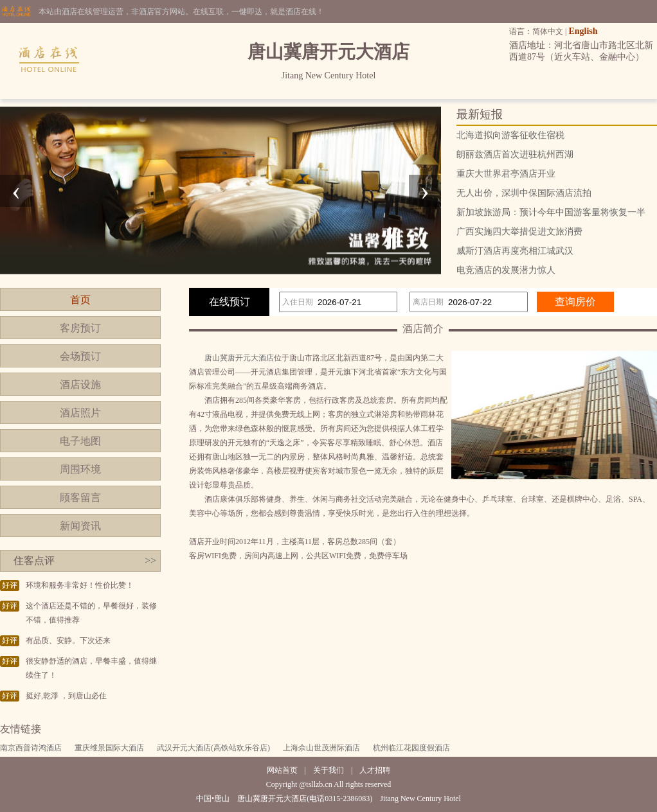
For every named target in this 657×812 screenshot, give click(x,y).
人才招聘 (375, 770)
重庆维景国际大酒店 (109, 748)
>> (150, 560)
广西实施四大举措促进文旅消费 (519, 232)
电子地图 (80, 441)
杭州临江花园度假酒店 (411, 748)
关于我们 (328, 770)
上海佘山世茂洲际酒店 (321, 748)
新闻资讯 (80, 526)
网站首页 (282, 770)
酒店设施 (80, 384)
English (583, 31)
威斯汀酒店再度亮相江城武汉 (515, 251)
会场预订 (80, 356)
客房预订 (80, 328)
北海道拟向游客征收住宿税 (510, 135)
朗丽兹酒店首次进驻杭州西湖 (515, 154)
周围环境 (80, 469)
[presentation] (16, 191)
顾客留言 (80, 498)
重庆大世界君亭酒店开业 (506, 174)
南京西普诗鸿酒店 (31, 748)
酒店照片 (80, 413)
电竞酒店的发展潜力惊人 (506, 270)
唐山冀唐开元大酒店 (239, 358)
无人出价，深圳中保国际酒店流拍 (524, 193)
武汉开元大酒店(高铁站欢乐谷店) (213, 748)
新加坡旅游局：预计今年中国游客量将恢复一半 (551, 212)
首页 (80, 300)
